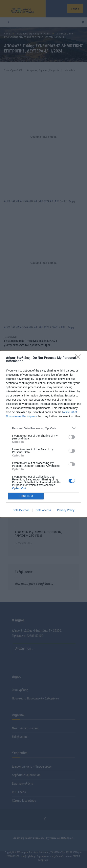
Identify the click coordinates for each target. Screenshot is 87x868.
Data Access (43, 510)
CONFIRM (26, 496)
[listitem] (43, 428)
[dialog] (43, 434)
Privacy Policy (66, 510)
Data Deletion (21, 510)
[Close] (79, 358)
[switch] (72, 437)
